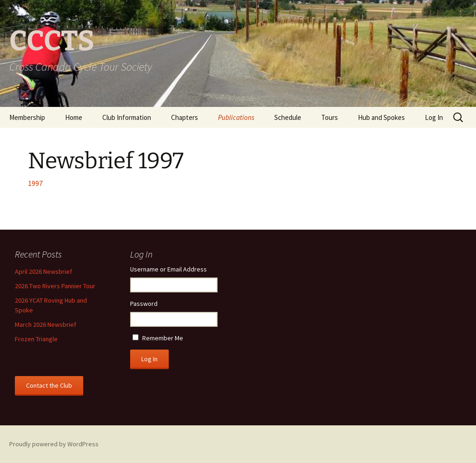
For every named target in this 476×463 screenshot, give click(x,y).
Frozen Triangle (36, 339)
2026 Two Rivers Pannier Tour (55, 286)
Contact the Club (49, 385)
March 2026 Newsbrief (46, 324)
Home (74, 117)
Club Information (127, 117)
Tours (330, 117)
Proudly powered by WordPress (54, 444)
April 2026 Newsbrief (43, 271)
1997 (35, 183)
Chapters (185, 117)
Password (144, 304)
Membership (27, 117)
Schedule (288, 117)
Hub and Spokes (381, 117)
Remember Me (163, 338)
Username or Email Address (169, 269)
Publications (236, 117)
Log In (434, 117)
